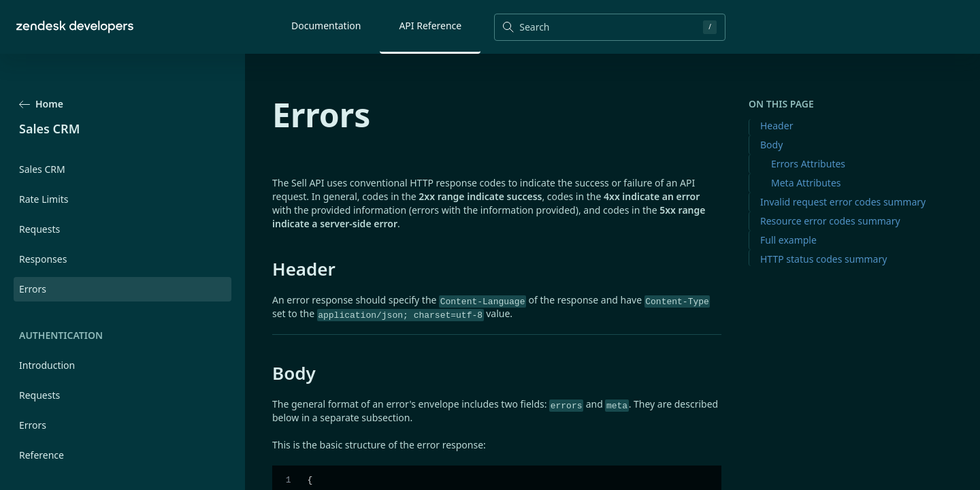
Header (777, 126)
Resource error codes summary (830, 221)
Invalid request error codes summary (843, 202)
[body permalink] (265, 373)
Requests (39, 229)
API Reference (430, 26)
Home (41, 104)
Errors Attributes (808, 164)
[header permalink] (265, 269)
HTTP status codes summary (823, 259)
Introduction (47, 365)
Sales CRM (42, 169)
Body (771, 145)
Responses (43, 259)
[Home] (75, 27)
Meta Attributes (806, 183)
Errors (33, 425)
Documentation (326, 26)
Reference (42, 455)
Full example (788, 240)
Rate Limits (44, 199)
